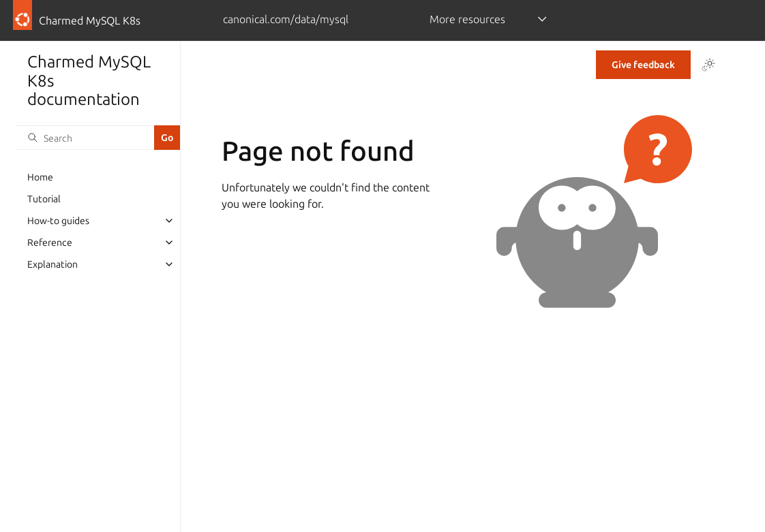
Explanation (52, 264)
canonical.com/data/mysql (286, 19)
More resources (467, 19)
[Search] (85, 138)
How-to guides (58, 221)
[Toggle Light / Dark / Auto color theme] (708, 65)
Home (40, 177)
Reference (50, 242)
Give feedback (643, 65)
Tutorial (44, 199)
